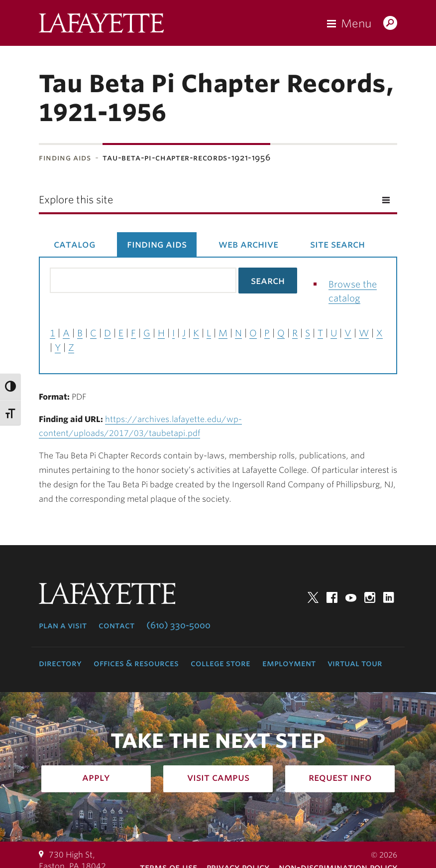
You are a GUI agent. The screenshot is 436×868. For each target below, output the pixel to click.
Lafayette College (101, 25)
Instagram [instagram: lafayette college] (370, 597)
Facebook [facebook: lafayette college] (332, 597)
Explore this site (76, 200)
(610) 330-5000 (178, 625)
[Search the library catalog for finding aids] (143, 280)
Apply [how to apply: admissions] (96, 777)
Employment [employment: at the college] (289, 663)
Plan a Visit (63, 625)
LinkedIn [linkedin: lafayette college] (389, 597)
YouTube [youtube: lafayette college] (351, 597)
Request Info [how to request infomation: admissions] (340, 777)
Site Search (337, 244)
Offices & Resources (136, 663)
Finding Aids (65, 158)
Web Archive (248, 244)
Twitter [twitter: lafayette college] (313, 597)
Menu (356, 23)
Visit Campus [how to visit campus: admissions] (218, 777)
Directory (60, 663)
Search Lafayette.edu (390, 24)
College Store (220, 663)
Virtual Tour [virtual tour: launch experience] (355, 663)
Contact (116, 625)
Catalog (74, 244)
